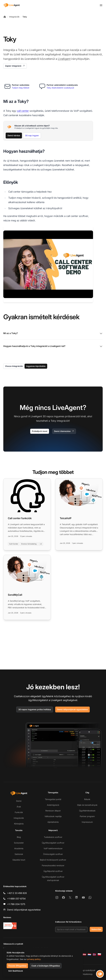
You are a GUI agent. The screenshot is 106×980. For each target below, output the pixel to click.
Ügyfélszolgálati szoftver (53, 843)
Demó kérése (14, 135)
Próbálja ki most (40, 431)
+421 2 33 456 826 (17, 893)
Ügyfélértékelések (87, 811)
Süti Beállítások (16, 971)
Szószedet (19, 843)
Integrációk (14, 17)
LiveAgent (64, 59)
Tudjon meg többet (21, 88)
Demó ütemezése (64, 431)
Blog (19, 837)
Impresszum (87, 822)
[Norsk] (94, 955)
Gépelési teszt (19, 860)
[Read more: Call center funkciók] (27, 514)
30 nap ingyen (32, 135)
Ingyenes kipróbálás (36, 366)
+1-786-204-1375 (16, 904)
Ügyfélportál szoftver (53, 871)
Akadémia (19, 848)
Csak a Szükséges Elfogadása (46, 966)
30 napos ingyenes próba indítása (35, 709)
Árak (19, 807)
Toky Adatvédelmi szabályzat (60, 88)
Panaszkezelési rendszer (53, 865)
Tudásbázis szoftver (53, 837)
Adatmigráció (53, 805)
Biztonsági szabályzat (85, 970)
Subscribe (96, 929)
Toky (25, 17)
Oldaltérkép (87, 974)
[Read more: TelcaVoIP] (79, 514)
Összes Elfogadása (17, 966)
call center (23, 111)
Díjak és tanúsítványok (87, 805)
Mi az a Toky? (53, 333)
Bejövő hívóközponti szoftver (53, 860)
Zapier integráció (15, 66)
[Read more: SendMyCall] (27, 587)
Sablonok (19, 854)
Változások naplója (53, 816)
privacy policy (34, 959)
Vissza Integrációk (14, 366)
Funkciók (19, 812)
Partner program (87, 816)
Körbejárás (19, 824)
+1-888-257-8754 (16, 899)
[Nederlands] (89, 955)
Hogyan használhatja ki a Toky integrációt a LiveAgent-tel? (53, 346)
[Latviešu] (84, 955)
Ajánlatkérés (53, 822)
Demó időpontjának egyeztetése (72, 709)
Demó (19, 801)
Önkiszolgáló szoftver (53, 854)
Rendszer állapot (53, 811)
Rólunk (87, 799)
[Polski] (99, 955)
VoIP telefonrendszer (53, 848)
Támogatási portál (53, 799)
